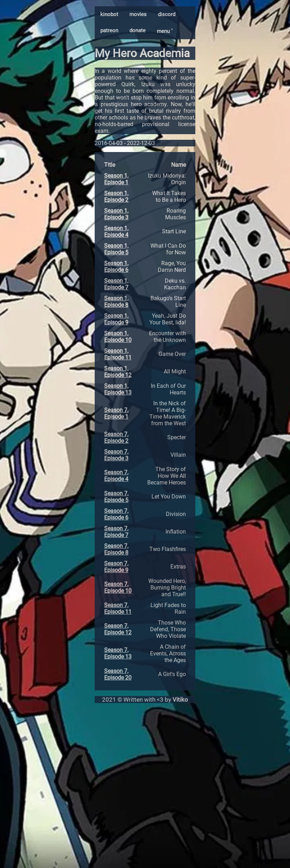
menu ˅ (165, 31)
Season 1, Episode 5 (116, 249)
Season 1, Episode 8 (116, 302)
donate (137, 30)
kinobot (109, 14)
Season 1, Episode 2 (116, 197)
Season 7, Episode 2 (116, 438)
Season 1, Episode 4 (116, 232)
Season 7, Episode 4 (116, 476)
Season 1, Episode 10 (118, 337)
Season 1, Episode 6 (116, 267)
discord (167, 14)
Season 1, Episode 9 (116, 319)
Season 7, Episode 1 (116, 413)
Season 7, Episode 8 (116, 549)
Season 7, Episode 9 (116, 567)
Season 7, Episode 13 (118, 653)
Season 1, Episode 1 (116, 179)
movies (138, 14)
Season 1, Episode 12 (118, 372)
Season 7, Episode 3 (116, 455)
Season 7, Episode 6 (116, 514)
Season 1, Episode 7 (116, 284)
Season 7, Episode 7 (116, 532)
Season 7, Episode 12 (118, 629)
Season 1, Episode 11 (118, 354)
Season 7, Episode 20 (118, 674)
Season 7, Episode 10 (118, 587)
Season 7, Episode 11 (118, 608)
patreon (109, 30)
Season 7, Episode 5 (116, 497)
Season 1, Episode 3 (116, 214)
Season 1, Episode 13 (118, 389)
